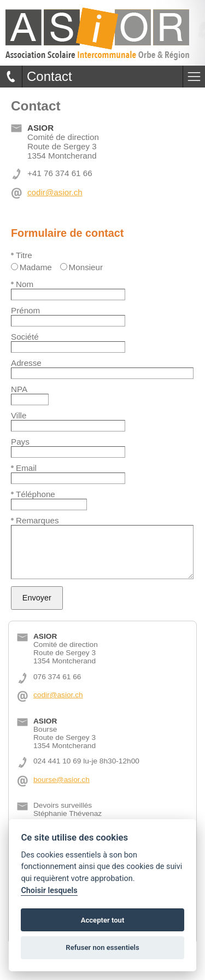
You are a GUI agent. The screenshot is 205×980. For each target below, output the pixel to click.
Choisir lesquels (49, 891)
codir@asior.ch (55, 192)
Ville (19, 415)
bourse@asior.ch (61, 780)
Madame (31, 267)
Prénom (25, 310)
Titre (22, 255)
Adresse (26, 363)
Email (24, 468)
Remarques (35, 520)
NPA (19, 389)
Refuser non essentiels (102, 947)
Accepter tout (103, 920)
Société (25, 337)
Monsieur (81, 267)
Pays (20, 442)
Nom (22, 284)
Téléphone (33, 494)
